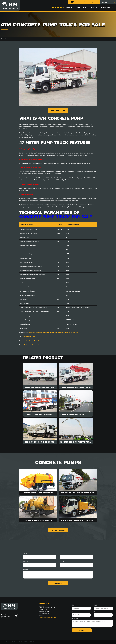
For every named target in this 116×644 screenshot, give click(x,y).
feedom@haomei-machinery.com (84, 2)
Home (2, 39)
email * (62, 553)
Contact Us (94, 7)
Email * (96, 605)
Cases (78, 7)
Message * (75, 619)
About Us (69, 7)
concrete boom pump (29, 337)
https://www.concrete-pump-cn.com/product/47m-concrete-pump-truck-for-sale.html (53, 333)
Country (62, 562)
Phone (74, 612)
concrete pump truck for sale (56, 217)
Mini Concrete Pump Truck (31, 345)
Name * (25, 553)
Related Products (107, 7)
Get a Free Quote (58, 110)
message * (26, 570)
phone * (25, 562)
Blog (85, 7)
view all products (58, 530)
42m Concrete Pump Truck (34, 341)
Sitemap (3, 642)
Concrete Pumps (57, 7)
